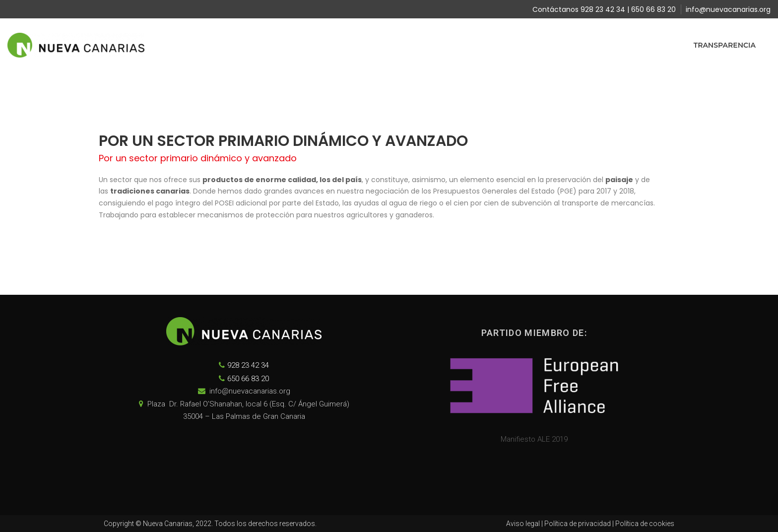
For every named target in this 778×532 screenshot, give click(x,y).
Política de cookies (645, 524)
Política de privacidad (578, 524)
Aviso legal (523, 524)
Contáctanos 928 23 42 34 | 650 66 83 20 (604, 9)
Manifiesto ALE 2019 (534, 439)
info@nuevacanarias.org (728, 9)
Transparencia (725, 45)
